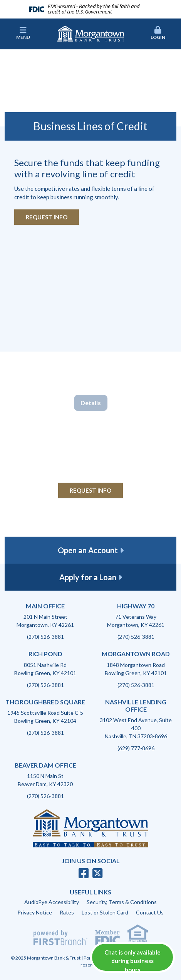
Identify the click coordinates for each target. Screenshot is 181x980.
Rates (67, 912)
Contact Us (150, 912)
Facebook (84, 873)
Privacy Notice (35, 912)
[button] (158, 34)
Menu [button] (23, 33)
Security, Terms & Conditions (122, 902)
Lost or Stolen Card (105, 912)
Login (158, 33)
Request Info (47, 217)
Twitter (97, 873)
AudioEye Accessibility (52, 902)
